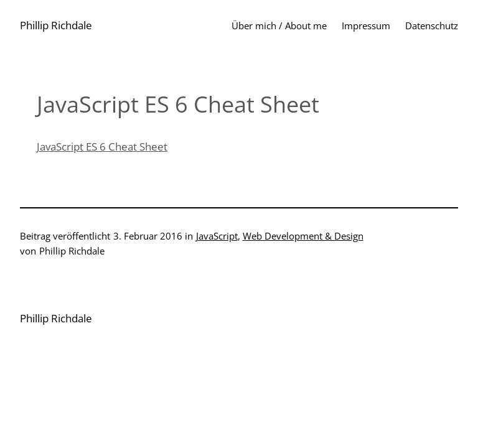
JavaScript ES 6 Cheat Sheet (102, 147)
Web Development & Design (303, 236)
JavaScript (217, 236)
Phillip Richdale (56, 25)
